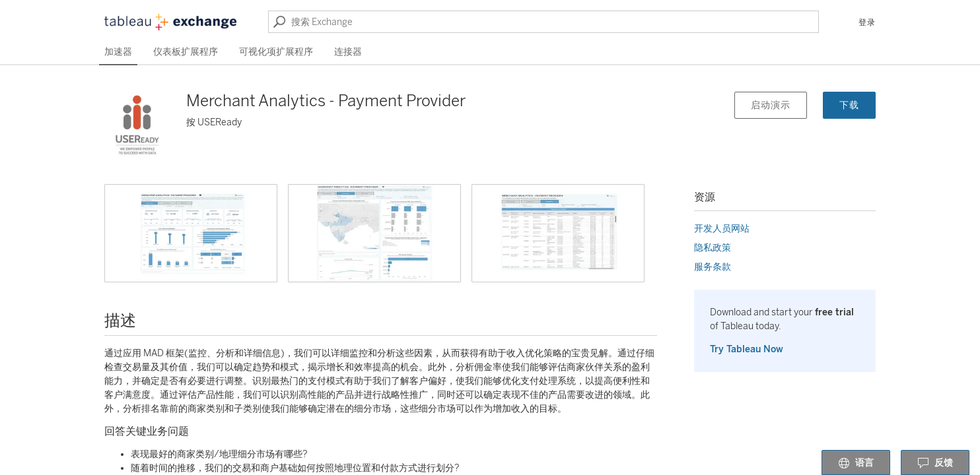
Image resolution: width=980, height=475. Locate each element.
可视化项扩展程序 (276, 52)
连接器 (348, 52)
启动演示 (771, 105)
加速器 (118, 52)
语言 (856, 463)
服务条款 (713, 267)
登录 (867, 22)
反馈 (935, 463)
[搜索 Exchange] (543, 22)
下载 (849, 105)
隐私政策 (713, 248)
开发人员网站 (722, 229)
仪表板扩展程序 (186, 52)
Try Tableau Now (747, 349)
